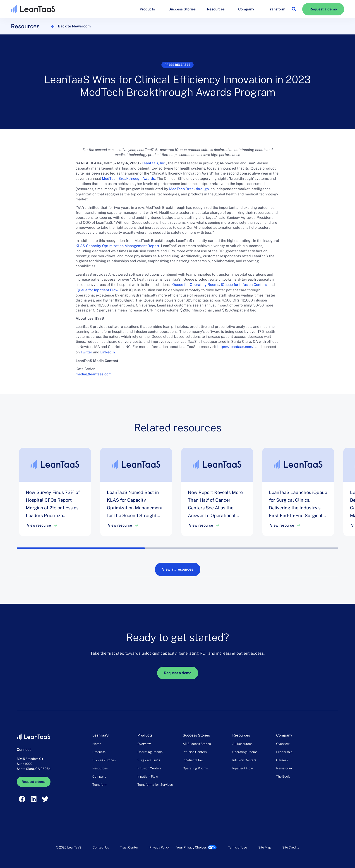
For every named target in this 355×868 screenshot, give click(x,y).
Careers (282, 760)
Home (97, 744)
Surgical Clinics (149, 760)
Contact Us (101, 847)
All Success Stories (197, 744)
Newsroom (284, 768)
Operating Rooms (150, 752)
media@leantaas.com (94, 374)
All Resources (242, 744)
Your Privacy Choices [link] (192, 847)
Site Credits (291, 847)
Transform (277, 9)
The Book (283, 776)
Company (247, 9)
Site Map (265, 847)
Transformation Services (155, 785)
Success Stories (182, 9)
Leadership (284, 752)
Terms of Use (237, 847)
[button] (294, 9)
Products (148, 9)
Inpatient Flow (148, 776)
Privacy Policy (160, 847)
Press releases (177, 65)
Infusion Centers (149, 768)
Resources (217, 9)
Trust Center (129, 847)
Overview (144, 744)
